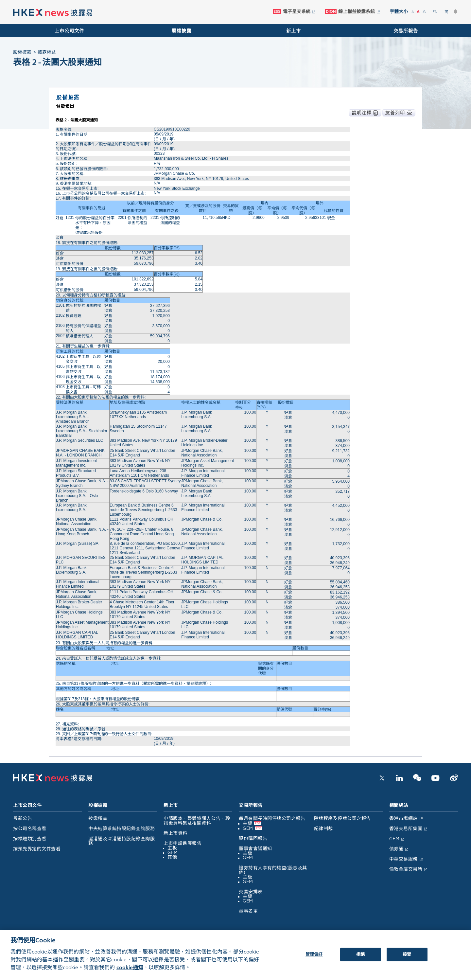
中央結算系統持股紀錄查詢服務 (122, 829)
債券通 (396, 849)
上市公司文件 (69, 31)
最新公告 (23, 819)
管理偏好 (314, 960)
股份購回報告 (253, 838)
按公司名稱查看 (30, 829)
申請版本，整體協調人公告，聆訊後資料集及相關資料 (197, 821)
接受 (407, 960)
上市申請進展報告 (183, 843)
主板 (172, 848)
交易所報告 (406, 31)
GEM (173, 853)
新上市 (294, 31)
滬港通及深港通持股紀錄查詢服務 (122, 841)
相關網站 (399, 805)
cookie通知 (130, 973)
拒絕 (360, 960)
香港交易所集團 (406, 829)
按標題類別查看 (30, 839)
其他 (172, 857)
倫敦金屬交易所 (406, 869)
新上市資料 (175, 833)
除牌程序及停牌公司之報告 (342, 819)
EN (435, 12)
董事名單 (248, 911)
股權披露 (182, 31)
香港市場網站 (403, 819)
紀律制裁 (323, 829)
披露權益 (98, 819)
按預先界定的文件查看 (37, 849)
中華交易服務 (403, 859)
